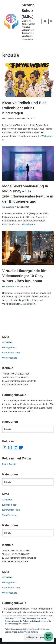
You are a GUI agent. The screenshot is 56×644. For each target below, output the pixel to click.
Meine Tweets (9, 464)
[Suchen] (51, 21)
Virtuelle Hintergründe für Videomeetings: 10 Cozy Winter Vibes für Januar (24, 276)
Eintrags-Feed (9, 347)
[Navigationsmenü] (45, 21)
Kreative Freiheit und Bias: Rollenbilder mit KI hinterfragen (25, 108)
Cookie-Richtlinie (31, 632)
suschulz (10, 119)
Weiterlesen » (28, 224)
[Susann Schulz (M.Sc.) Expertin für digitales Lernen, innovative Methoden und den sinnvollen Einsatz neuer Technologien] (20, 21)
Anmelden (7, 342)
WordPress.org (10, 358)
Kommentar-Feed (11, 353)
